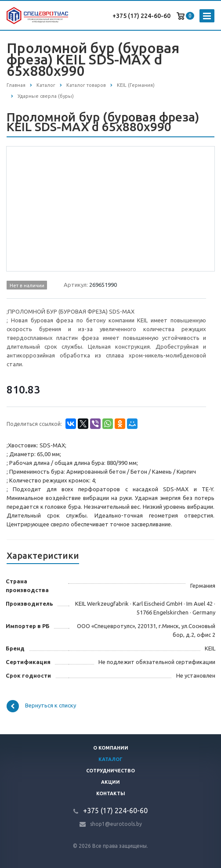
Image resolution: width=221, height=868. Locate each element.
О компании (111, 748)
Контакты (111, 793)
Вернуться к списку (41, 706)
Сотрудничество (110, 771)
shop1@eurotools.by (116, 824)
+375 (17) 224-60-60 (141, 16)
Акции (110, 782)
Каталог (110, 759)
